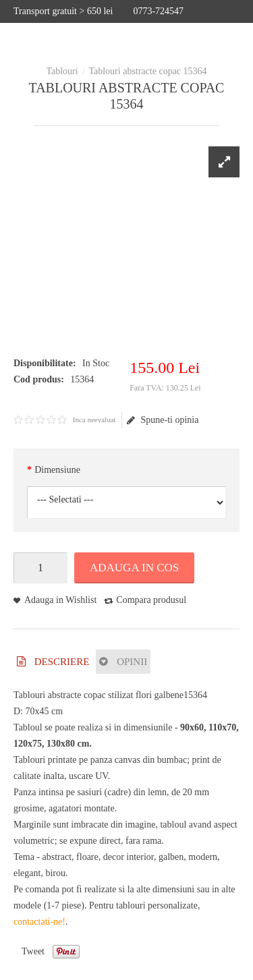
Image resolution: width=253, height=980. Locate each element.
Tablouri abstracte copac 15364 (147, 71)
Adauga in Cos (134, 568)
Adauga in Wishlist (60, 600)
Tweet (33, 951)
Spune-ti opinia (163, 420)
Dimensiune (57, 470)
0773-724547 (158, 11)
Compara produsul (151, 600)
